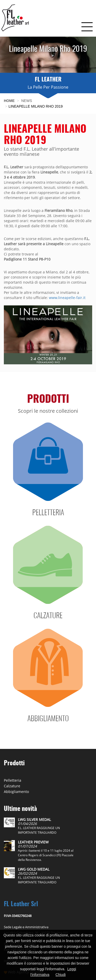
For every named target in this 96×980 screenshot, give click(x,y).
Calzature (12, 786)
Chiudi (61, 975)
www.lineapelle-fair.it (67, 298)
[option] (48, 55)
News (27, 101)
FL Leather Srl (21, 904)
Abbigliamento (16, 792)
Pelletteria (13, 780)
